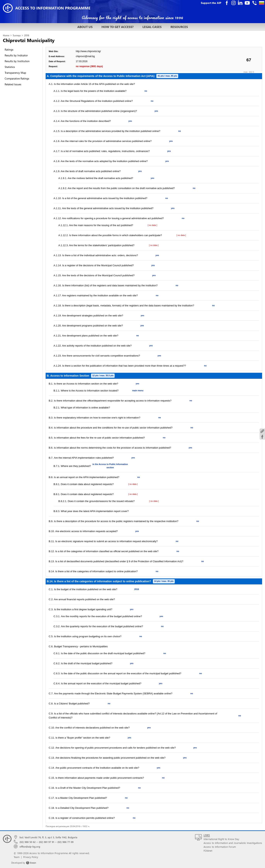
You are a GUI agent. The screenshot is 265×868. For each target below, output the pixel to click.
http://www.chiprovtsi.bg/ (88, 51)
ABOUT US (85, 27)
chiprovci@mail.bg (85, 56)
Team (17, 857)
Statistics (10, 67)
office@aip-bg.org (30, 846)
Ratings (9, 49)
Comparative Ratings (17, 78)
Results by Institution (17, 61)
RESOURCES (179, 27)
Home (6, 35)
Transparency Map (15, 73)
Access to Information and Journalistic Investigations (233, 843)
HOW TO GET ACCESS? (118, 27)
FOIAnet (208, 851)
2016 (27, 35)
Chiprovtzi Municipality (29, 40)
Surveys (17, 35)
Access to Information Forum (220, 847)
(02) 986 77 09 (65, 842)
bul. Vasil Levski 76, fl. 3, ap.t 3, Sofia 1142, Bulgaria (48, 837)
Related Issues (13, 84)
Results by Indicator (16, 55)
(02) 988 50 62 (28, 842)
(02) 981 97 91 (46, 842)
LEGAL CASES (152, 27)
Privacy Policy (31, 857)
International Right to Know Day (221, 839)
